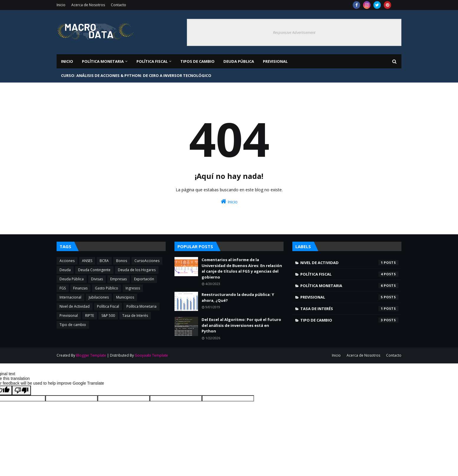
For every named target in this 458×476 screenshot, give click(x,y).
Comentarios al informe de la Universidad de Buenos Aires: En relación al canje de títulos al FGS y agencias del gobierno (242, 268)
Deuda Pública (72, 279)
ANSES (87, 261)
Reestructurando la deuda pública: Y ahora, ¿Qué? (238, 297)
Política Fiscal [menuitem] (152, 61)
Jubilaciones (99, 297)
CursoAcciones (147, 261)
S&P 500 (108, 316)
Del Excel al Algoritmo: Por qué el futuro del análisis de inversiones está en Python (241, 325)
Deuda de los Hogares (137, 270)
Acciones (67, 261)
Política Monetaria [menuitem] (103, 61)
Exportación (144, 279)
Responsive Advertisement (294, 32)
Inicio (61, 5)
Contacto (118, 5)
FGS (63, 288)
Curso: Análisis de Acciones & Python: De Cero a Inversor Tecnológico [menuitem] (136, 75)
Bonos (122, 261)
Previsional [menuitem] (275, 61)
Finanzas (80, 288)
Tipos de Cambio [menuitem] (197, 61)
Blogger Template (91, 355)
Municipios (125, 297)
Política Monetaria (141, 306)
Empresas (118, 279)
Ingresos (133, 288)
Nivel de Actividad (75, 306)
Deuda (65, 270)
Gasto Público (107, 288)
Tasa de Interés (135, 316)
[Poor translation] (22, 390)
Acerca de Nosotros (88, 5)
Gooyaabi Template (151, 355)
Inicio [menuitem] (67, 61)
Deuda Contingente (94, 270)
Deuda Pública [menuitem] (239, 61)
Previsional (69, 316)
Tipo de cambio (73, 325)
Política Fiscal (108, 306)
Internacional (70, 297)
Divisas (97, 279)
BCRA (104, 261)
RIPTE (90, 316)
